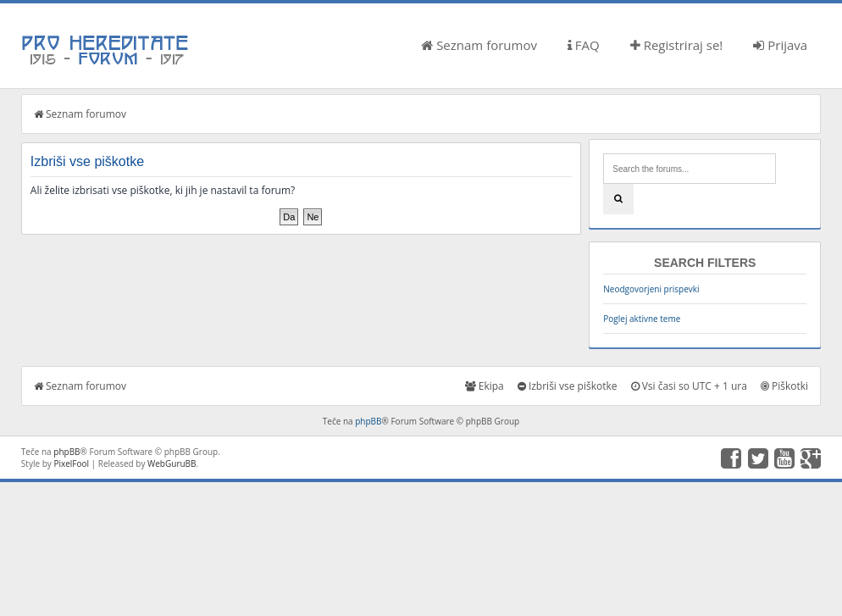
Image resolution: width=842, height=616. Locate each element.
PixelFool (71, 463)
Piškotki (784, 386)
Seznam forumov (479, 45)
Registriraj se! (677, 45)
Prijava (780, 45)
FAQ (584, 45)
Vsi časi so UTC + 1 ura (689, 386)
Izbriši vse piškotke (568, 386)
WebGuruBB (172, 463)
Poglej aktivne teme (642, 319)
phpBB (368, 421)
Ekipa (485, 386)
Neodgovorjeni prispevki (651, 289)
